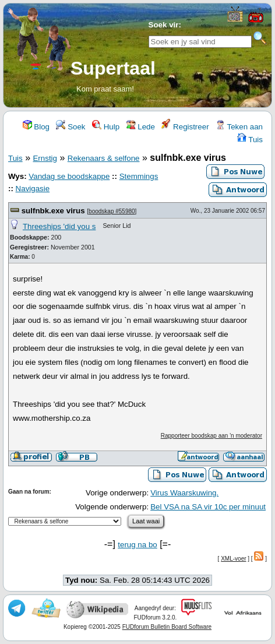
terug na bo (137, 545)
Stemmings (139, 176)
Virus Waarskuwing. (184, 493)
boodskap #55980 (112, 211)
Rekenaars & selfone (104, 158)
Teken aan (239, 127)
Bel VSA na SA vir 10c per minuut (208, 507)
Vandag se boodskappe (69, 176)
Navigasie (33, 189)
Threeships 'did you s (59, 226)
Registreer (185, 127)
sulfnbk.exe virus (53, 211)
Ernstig (45, 158)
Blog (36, 127)
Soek (70, 127)
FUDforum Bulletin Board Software (167, 627)
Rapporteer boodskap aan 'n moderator (211, 436)
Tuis (250, 140)
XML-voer (233, 559)
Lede (141, 127)
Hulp (106, 127)
